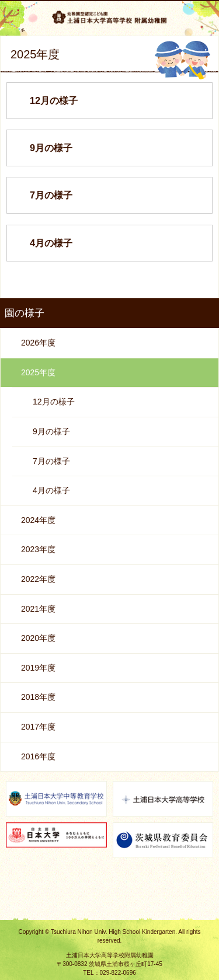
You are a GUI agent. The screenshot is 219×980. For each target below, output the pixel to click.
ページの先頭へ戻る (110, 907)
